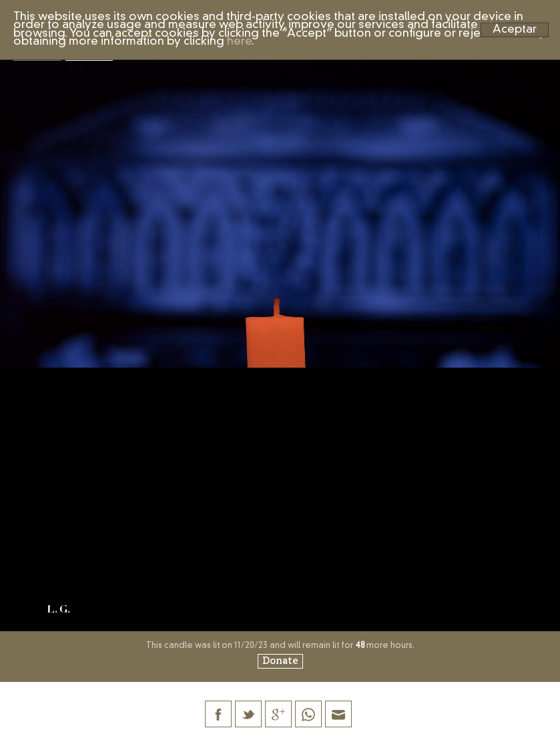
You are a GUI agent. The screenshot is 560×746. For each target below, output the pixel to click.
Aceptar (515, 29)
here (239, 42)
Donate (280, 661)
